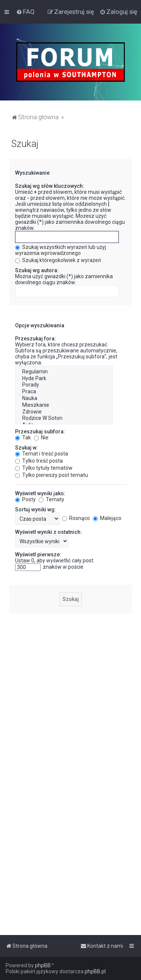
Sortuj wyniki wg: (36, 509)
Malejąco (107, 518)
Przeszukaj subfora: (40, 432)
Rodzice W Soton (64, 418)
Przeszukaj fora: (36, 339)
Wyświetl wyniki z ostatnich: (49, 532)
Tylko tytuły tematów (44, 468)
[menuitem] (25, 12)
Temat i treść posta (42, 454)
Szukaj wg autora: (37, 270)
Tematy (52, 499)
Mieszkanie (64, 405)
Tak (23, 438)
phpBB (43, 965)
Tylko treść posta (39, 461)
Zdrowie (64, 412)
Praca (64, 392)
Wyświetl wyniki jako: (40, 493)
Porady (64, 385)
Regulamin (64, 372)
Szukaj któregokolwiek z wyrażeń (58, 260)
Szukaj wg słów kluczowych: (50, 186)
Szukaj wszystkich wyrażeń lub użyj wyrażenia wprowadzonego (61, 250)
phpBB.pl (95, 971)
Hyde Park (64, 379)
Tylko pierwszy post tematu (52, 475)
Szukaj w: (27, 448)
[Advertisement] (70, 690)
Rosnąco (76, 518)
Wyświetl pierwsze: (38, 554)
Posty (25, 499)
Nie (41, 438)
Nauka (64, 399)
